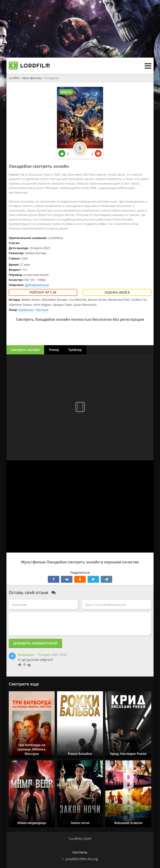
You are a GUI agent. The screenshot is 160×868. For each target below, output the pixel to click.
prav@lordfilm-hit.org (82, 859)
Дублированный (37, 285)
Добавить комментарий (35, 643)
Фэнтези (42, 310)
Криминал (26, 310)
